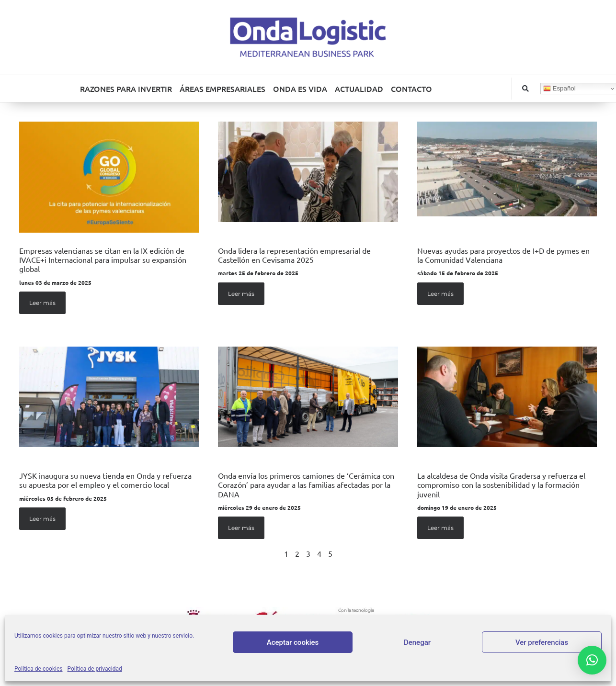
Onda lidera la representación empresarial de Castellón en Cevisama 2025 (294, 255)
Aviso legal (278, 652)
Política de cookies (401, 652)
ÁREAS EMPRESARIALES (222, 89)
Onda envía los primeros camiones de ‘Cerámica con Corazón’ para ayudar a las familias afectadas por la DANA (306, 484)
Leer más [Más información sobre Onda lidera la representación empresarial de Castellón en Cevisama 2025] (241, 294)
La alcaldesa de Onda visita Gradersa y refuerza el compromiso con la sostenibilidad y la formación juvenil (501, 484)
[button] (525, 89)
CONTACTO (411, 89)
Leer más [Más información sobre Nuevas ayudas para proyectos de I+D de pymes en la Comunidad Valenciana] (440, 294)
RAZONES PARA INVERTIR (126, 89)
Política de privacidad (333, 652)
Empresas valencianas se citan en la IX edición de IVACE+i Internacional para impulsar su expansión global (103, 259)
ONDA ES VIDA (300, 89)
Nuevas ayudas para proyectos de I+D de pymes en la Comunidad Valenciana (503, 255)
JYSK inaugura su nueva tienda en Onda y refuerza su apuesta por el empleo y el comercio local (105, 480)
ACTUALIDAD (359, 89)
